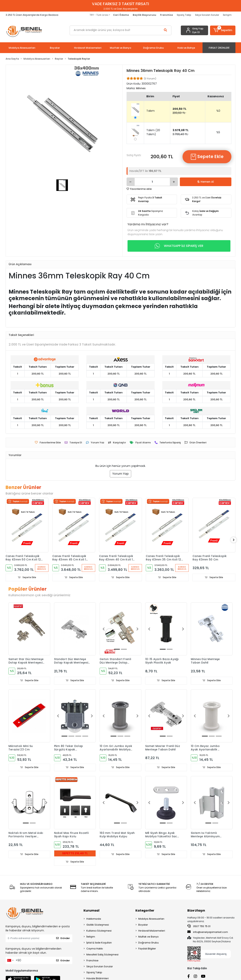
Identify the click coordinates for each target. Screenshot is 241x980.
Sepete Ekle (207, 157)
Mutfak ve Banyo (148, 937)
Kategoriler (145, 911)
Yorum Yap (120, 474)
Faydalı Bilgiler (147, 949)
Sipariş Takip (184, 15)
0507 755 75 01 (199, 927)
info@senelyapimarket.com (208, 932)
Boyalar (143, 925)
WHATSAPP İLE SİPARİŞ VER (179, 246)
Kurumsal (91, 911)
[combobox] (10, 961)
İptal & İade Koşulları (99, 943)
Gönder (63, 939)
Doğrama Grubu (148, 943)
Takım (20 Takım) (153, 132)
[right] (235, 540)
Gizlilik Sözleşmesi (98, 925)
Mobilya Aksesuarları (151, 919)
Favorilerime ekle (139, 189)
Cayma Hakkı (95, 949)
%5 (218, 132)
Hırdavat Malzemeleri (152, 931)
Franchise (92, 961)
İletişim (227, 15)
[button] (223, 30)
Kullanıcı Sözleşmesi (99, 931)
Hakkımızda (94, 919)
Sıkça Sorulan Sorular (207, 15)
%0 (218, 111)
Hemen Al (206, 182)
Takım (151, 111)
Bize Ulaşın (196, 911)
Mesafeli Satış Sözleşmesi (102, 955)
